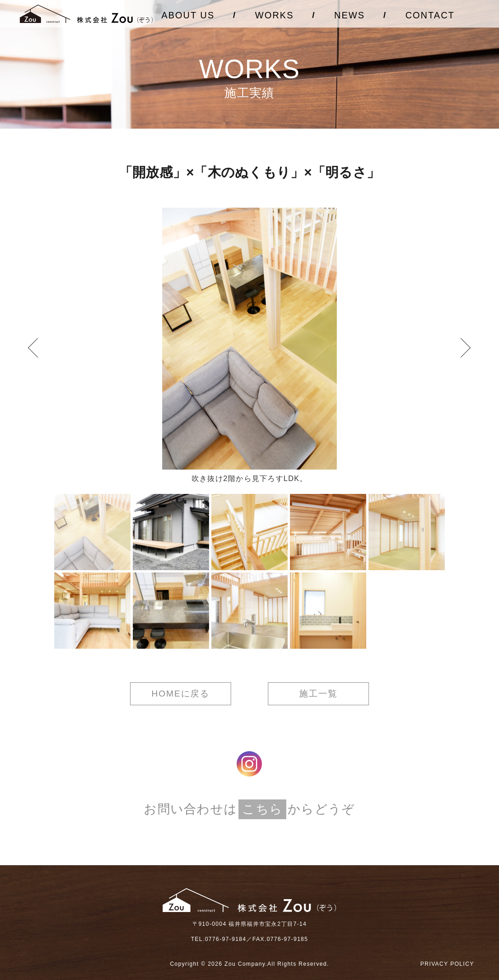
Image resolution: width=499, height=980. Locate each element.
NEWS (349, 15)
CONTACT (430, 15)
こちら (262, 809)
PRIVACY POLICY (447, 964)
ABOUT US (188, 15)
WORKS (274, 15)
